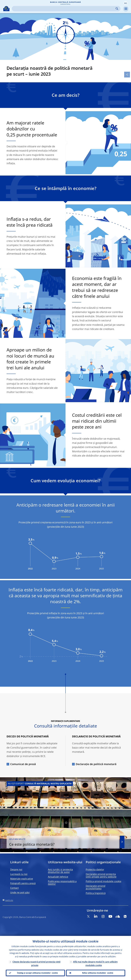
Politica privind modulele (104, 881)
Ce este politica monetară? (63, 842)
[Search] (64, 9)
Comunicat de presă (23, 764)
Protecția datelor (95, 869)
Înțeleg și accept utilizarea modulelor (37, 973)
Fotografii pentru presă (23, 883)
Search (117, 9)
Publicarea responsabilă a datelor (62, 883)
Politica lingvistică (96, 893)
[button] (126, 3)
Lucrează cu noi (19, 874)
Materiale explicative (22, 879)
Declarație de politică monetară (96, 764)
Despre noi (16, 869)
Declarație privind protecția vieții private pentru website (101, 875)
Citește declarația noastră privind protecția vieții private (36, 964)
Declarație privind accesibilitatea (95, 887)
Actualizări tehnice (58, 877)
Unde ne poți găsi (20, 892)
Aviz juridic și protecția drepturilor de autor (60, 871)
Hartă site (9, 900)
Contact (14, 888)
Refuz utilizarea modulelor (98, 973)
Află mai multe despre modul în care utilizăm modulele (95, 964)
